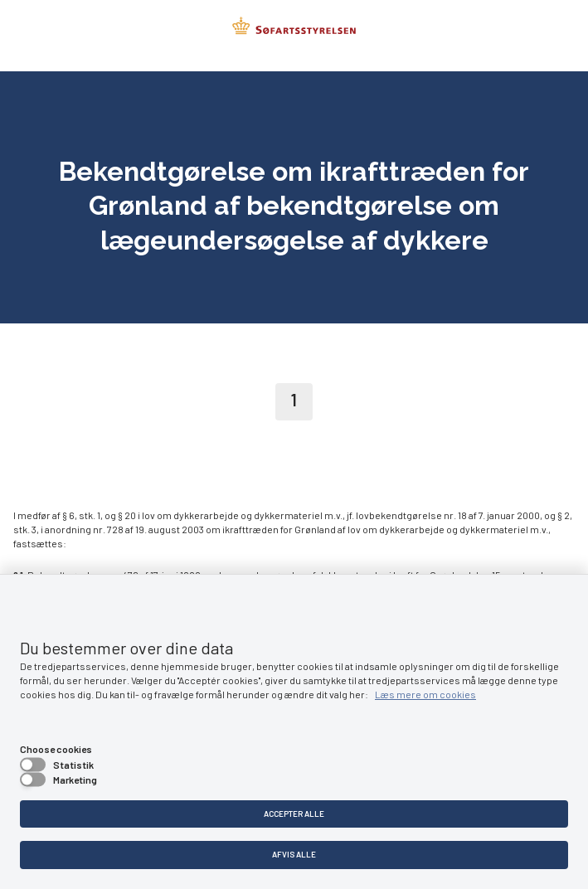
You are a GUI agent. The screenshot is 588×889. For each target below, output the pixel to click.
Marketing (75, 780)
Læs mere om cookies (425, 694)
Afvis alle (294, 854)
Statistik (73, 765)
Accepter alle (294, 814)
